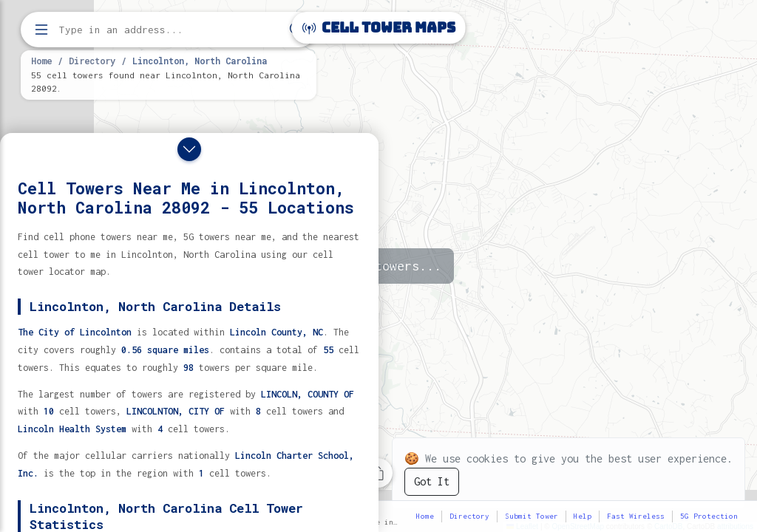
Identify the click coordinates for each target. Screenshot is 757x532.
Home (41, 61)
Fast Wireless (636, 516)
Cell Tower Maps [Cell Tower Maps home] (379, 28)
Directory (92, 61)
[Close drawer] (189, 149)
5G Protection (709, 516)
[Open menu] (41, 30)
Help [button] (583, 516)
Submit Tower (532, 516)
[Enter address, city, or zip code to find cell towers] (170, 30)
